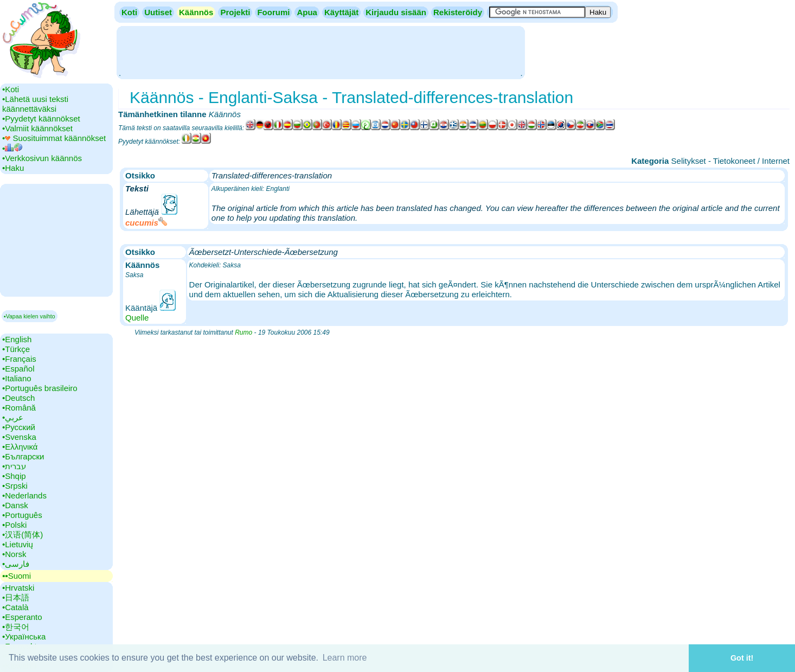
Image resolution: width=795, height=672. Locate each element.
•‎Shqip (14, 476)
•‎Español (18, 369)
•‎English (17, 339)
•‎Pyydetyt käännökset (41, 119)
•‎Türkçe (16, 349)
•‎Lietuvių (18, 544)
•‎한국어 (16, 627)
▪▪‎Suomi (17, 576)
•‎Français (19, 359)
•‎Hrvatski (18, 588)
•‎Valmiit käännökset (37, 128)
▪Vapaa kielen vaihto (30, 316)
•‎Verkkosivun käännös (42, 158)
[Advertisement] (320, 52)
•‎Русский (19, 427)
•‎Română (19, 408)
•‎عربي (13, 417)
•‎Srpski (15, 486)
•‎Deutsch (18, 398)
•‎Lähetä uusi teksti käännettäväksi (35, 104)
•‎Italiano (17, 378)
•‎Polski (14, 525)
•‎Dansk (15, 505)
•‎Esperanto (22, 617)
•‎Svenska (19, 437)
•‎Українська (24, 636)
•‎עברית (14, 466)
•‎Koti (11, 89)
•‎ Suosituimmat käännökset (54, 138)
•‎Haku (13, 168)
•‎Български (23, 456)
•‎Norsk (14, 554)
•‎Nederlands (24, 495)
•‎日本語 (16, 597)
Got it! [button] (742, 658)
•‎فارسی (16, 564)
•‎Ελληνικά (20, 447)
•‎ (12, 148)
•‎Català (15, 607)
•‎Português (22, 515)
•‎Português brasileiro (40, 388)
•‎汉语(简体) (23, 535)
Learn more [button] (345, 658)
